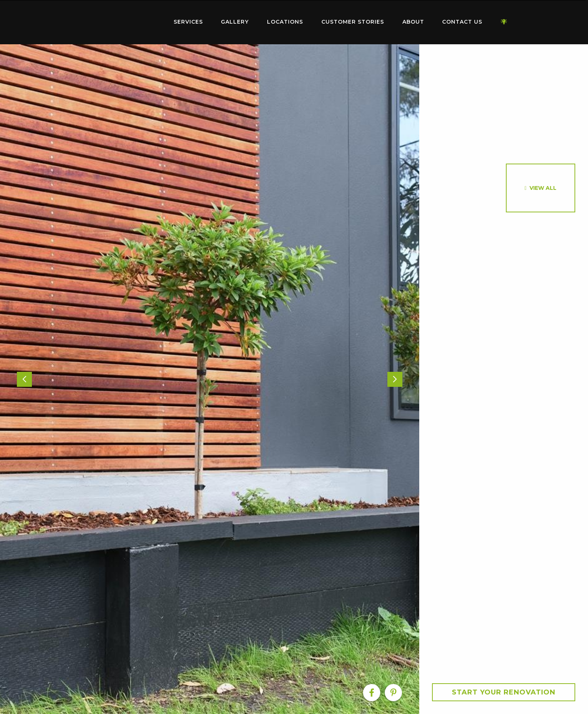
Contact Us (462, 22)
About (413, 22)
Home (118, 20)
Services (188, 22)
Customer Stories (353, 22)
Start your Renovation (504, 692)
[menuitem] (118, 22)
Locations (285, 22)
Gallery (235, 22)
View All (543, 188)
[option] (210, 379)
